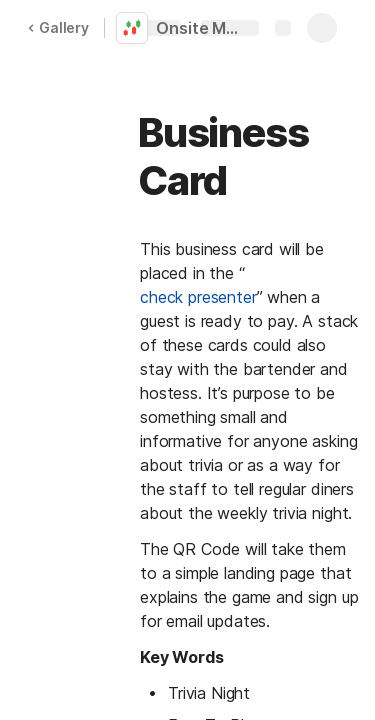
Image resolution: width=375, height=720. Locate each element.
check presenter (198, 297)
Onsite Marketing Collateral (202, 28)
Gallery (58, 27)
